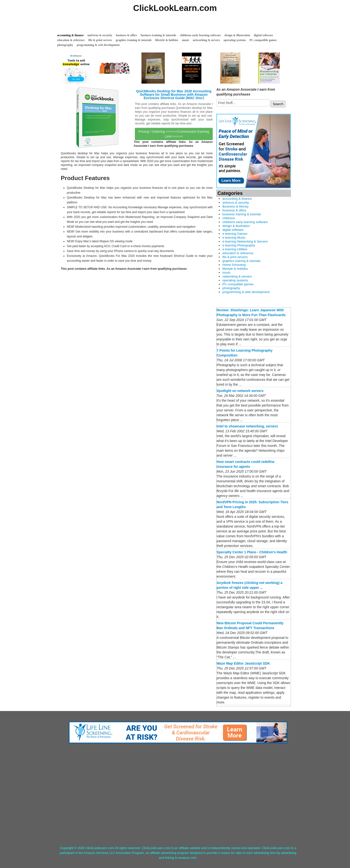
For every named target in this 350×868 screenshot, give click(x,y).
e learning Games (235, 234)
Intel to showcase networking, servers (247, 426)
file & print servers (100, 40)
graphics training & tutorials (134, 40)
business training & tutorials (158, 35)
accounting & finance (70, 35)
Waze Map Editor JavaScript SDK (243, 663)
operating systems (235, 40)
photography (65, 45)
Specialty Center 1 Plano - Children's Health (252, 552)
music (186, 40)
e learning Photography (239, 245)
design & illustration (237, 35)
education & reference (71, 40)
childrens (229, 218)
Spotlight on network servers (240, 391)
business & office (127, 35)
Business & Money (236, 206)
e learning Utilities (235, 249)
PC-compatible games (263, 40)
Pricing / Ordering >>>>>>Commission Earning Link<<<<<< (174, 134)
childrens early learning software (200, 35)
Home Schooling (234, 265)
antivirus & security (100, 35)
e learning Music (234, 238)
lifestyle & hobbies (167, 40)
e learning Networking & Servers (245, 241)
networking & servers (206, 40)
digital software (263, 35)
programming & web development (98, 45)
